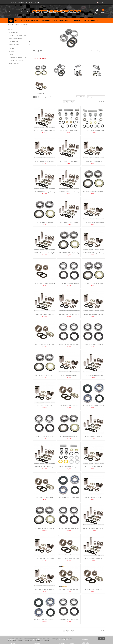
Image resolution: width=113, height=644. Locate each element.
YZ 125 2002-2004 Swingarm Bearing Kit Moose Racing (93, 254)
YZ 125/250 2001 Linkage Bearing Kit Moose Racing (93, 131)
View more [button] (47, 640)
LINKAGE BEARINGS (97, 78)
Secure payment (14, 63)
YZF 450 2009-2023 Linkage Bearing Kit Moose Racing (44, 193)
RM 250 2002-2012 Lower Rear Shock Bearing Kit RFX (44, 498)
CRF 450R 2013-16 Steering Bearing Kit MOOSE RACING (69, 254)
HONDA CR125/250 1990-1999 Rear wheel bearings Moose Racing (69, 529)
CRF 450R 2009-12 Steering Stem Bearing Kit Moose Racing (44, 376)
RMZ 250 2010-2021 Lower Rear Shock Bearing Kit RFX (44, 345)
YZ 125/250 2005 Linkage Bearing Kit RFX (44, 131)
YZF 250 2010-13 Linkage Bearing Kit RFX (44, 254)
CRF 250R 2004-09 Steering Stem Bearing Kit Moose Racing (69, 437)
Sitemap (37, 2)
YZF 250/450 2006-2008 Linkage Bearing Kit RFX (44, 468)
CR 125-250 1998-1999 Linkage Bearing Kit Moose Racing (93, 559)
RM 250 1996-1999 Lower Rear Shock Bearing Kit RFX (93, 590)
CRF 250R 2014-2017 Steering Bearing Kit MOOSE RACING (44, 223)
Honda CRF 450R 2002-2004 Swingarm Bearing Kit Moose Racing (93, 498)
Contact (31, 2)
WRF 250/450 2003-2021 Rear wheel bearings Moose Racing (69, 498)
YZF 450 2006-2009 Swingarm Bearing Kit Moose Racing (93, 162)
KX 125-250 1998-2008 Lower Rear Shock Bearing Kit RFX (69, 590)
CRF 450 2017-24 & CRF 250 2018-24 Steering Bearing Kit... (93, 193)
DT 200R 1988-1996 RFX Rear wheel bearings (69, 284)
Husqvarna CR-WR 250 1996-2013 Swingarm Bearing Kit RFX (44, 590)
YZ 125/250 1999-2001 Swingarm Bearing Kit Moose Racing (69, 468)
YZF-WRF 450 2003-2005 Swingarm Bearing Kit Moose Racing (44, 162)
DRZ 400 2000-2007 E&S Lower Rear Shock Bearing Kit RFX (44, 284)
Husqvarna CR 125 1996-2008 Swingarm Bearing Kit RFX (93, 468)
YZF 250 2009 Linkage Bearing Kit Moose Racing (44, 315)
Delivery (11, 55)
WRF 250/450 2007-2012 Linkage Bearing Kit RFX (69, 223)
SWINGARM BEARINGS (78, 78)
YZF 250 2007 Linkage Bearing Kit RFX (93, 376)
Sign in (97, 13)
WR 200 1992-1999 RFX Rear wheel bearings (69, 345)
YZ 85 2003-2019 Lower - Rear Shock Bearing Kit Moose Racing (69, 559)
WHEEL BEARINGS (41, 78)
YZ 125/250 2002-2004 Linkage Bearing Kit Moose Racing (69, 131)
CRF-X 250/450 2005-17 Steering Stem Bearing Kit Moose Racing (44, 529)
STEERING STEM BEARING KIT (17, 36)
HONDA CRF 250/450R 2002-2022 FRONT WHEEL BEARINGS (69, 621)
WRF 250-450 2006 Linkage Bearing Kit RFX (93, 529)
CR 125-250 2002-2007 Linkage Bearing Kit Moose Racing (93, 437)
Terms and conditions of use (18, 57)
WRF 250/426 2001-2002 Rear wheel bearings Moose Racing (93, 407)
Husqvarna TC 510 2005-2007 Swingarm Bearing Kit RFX (44, 407)
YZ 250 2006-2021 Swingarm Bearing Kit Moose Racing (93, 223)
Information (11, 48)
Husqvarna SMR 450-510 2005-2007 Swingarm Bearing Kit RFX (93, 315)
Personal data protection (16, 60)
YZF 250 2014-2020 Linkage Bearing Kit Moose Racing (69, 193)
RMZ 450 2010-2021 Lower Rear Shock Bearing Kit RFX (69, 407)
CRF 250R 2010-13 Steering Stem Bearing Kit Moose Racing (93, 284)
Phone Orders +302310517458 (18, 2)
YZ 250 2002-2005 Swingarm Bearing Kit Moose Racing (69, 315)
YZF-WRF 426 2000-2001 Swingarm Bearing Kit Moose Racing (44, 559)
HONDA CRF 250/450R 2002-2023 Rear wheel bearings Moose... (93, 345)
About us (12, 52)
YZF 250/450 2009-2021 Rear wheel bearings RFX (44, 621)
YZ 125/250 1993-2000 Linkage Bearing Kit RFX (69, 162)
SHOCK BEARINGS (41, 94)
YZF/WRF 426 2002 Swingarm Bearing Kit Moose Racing (69, 376)
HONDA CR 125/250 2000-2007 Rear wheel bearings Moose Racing (44, 437)
